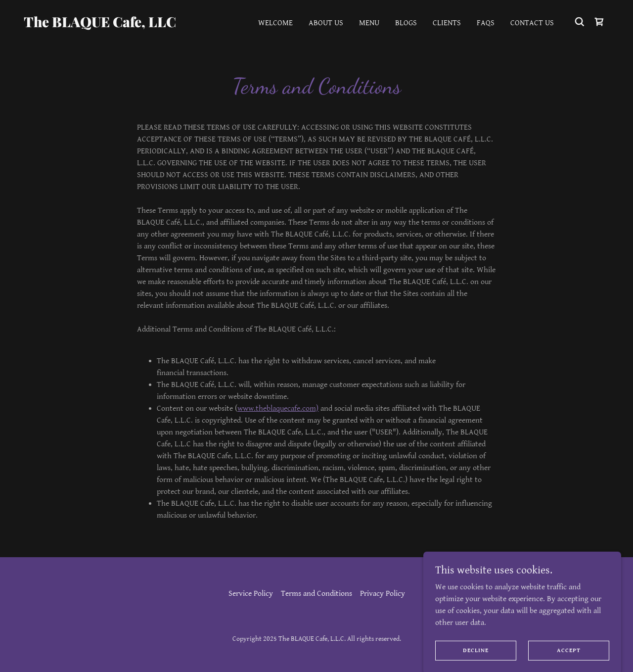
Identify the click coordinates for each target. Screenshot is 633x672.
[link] (106, 25)
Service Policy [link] (251, 594)
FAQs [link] (486, 23)
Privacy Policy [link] (383, 594)
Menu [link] (369, 23)
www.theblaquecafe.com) (278, 408)
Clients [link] (447, 23)
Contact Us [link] (532, 23)
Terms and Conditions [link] (316, 594)
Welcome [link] (275, 23)
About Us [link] (326, 23)
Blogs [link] (406, 23)
